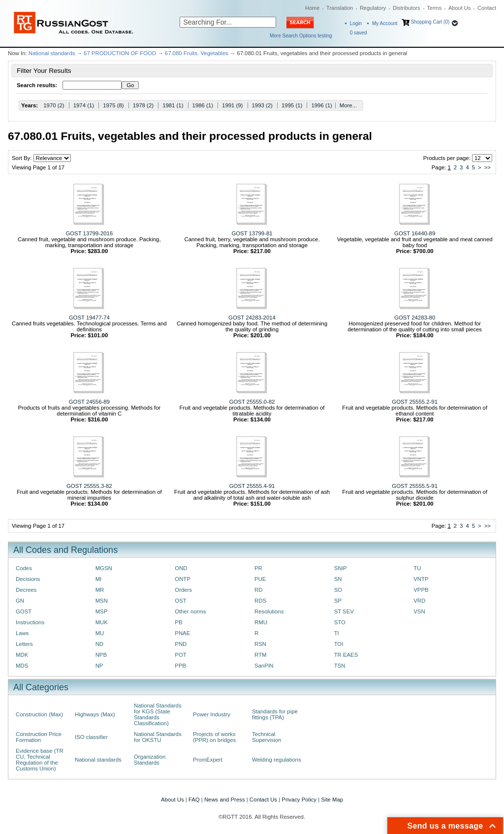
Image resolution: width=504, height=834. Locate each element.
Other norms (190, 611)
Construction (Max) (39, 714)
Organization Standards (150, 760)
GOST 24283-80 (415, 318)
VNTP (421, 579)
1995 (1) (292, 105)
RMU (261, 622)
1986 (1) (203, 105)
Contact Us (263, 800)
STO (340, 622)
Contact (487, 8)
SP (338, 601)
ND (99, 644)
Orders (183, 590)
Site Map (332, 800)
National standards (52, 53)
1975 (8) (113, 105)
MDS (22, 666)
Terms (434, 8)
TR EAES (346, 655)
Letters (24, 644)
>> (488, 167)
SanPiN (264, 666)
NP (99, 666)
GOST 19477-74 (89, 318)
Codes (24, 568)
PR (258, 568)
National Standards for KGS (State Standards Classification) (158, 714)
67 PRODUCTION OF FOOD (120, 53)
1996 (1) (321, 105)
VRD (419, 601)
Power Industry (212, 714)
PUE (260, 579)
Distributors (407, 8)
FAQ (194, 800)
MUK (102, 622)
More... (348, 105)
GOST (24, 611)
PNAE (182, 633)
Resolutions (269, 611)
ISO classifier (91, 737)
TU (417, 568)
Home (312, 8)
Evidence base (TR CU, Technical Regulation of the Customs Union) (40, 760)
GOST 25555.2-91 (415, 402)
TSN (340, 666)
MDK (22, 655)
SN (338, 579)
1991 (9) (232, 105)
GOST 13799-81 (252, 233)
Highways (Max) (95, 714)
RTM (260, 655)
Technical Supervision (267, 737)
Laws (22, 633)
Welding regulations (277, 760)
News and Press (225, 800)
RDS (260, 601)
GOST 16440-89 (415, 233)
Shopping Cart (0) (430, 22)
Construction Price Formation (39, 737)
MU (100, 633)
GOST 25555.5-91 (415, 486)
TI (337, 633)
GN (20, 601)
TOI (339, 644)
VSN (419, 611)
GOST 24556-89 (89, 402)
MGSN (104, 568)
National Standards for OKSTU (158, 737)
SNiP (341, 568)
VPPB (421, 590)
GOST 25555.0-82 (252, 402)
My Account (385, 23)
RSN (260, 644)
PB (178, 622)
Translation (340, 8)
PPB (180, 666)
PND (181, 644)
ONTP (183, 579)
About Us (459, 8)
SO (338, 590)
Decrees (26, 590)
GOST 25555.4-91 (252, 486)
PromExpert (208, 760)
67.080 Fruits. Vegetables (197, 53)
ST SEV (344, 611)
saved (359, 33)
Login (356, 23)
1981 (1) (173, 105)
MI (99, 579)
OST (180, 601)
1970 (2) (54, 105)
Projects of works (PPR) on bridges (214, 737)
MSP (102, 611)
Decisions (28, 579)
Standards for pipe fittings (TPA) (275, 714)
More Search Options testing (301, 36)
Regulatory (373, 8)
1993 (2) (262, 105)
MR (100, 590)
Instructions (30, 622)
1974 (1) (84, 105)
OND (181, 568)
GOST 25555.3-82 (89, 486)
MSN (102, 601)
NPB (101, 655)
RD (258, 590)
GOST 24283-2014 (252, 318)
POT (180, 655)
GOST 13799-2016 (89, 233)
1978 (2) (143, 105)
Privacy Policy (299, 800)
